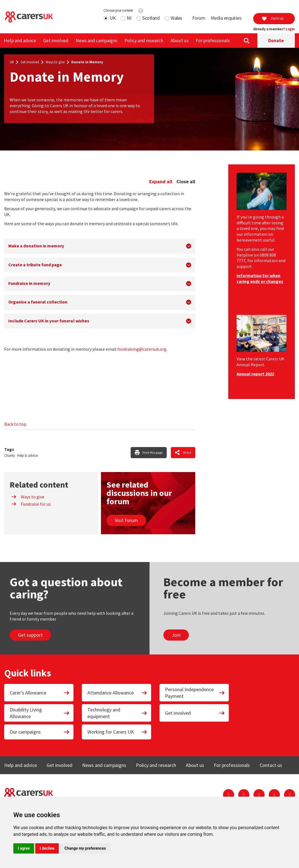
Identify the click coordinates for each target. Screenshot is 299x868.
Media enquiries (226, 18)
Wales (176, 18)
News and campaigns (97, 41)
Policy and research (144, 41)
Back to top (15, 424)
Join (176, 635)
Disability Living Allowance (40, 713)
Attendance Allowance (117, 693)
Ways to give (55, 62)
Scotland (151, 18)
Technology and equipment (117, 713)
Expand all (161, 181)
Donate (276, 41)
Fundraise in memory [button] (29, 283)
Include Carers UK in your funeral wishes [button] (49, 321)
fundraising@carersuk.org (142, 349)
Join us (273, 18)
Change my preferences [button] (85, 848)
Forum (199, 18)
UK (113, 18)
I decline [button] (47, 848)
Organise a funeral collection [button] (38, 302)
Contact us (271, 765)
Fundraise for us (31, 504)
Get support (30, 635)
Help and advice (20, 41)
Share (187, 452)
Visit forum (126, 520)
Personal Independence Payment (195, 693)
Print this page (153, 452)
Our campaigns (40, 732)
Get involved (56, 41)
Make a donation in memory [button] (36, 246)
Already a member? (274, 29)
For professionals (213, 41)
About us (180, 41)
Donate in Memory (87, 62)
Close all (186, 181)
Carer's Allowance (40, 693)
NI (129, 18)
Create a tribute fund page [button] (35, 265)
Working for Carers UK (117, 732)
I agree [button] (24, 848)
